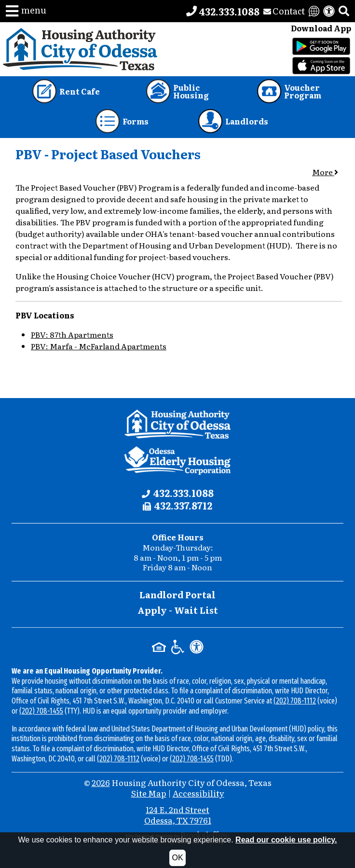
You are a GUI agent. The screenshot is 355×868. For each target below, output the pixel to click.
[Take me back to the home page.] (80, 49)
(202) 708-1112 (295, 701)
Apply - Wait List (178, 610)
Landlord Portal (177, 595)
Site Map (149, 793)
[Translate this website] (314, 11)
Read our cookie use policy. (286, 840)
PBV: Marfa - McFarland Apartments (99, 346)
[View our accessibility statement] (329, 11)
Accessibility (198, 793)
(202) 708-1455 (41, 711)
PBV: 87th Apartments (72, 334)
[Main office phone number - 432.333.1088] (223, 11)
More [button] (325, 172)
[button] (26, 11)
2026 (101, 782)
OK (177, 858)
